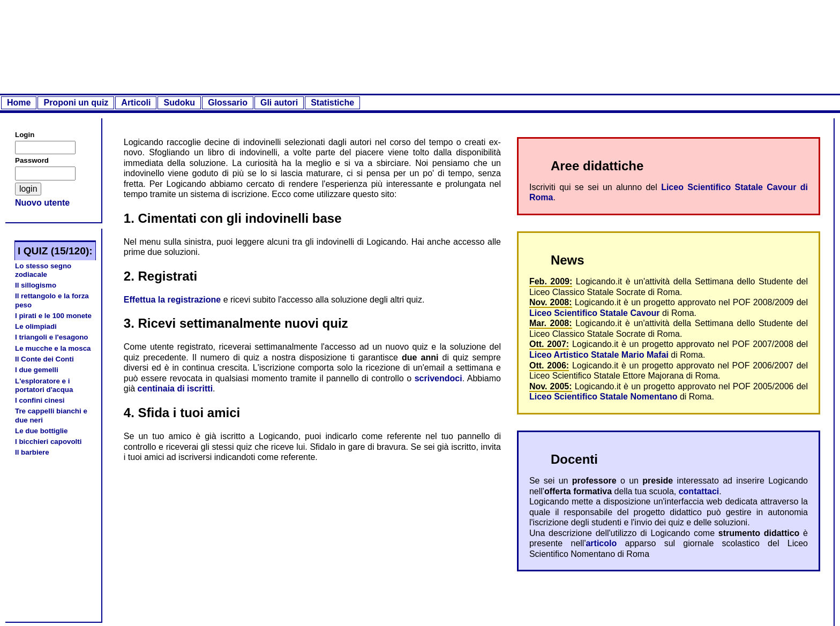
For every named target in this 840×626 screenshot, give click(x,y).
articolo (601, 543)
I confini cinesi (40, 400)
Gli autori (279, 103)
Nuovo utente (42, 203)
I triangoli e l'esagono (51, 337)
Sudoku (179, 103)
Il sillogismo (36, 285)
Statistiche (332, 103)
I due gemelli (37, 370)
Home (19, 103)
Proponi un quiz (76, 103)
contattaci (699, 491)
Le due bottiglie (41, 431)
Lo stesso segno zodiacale (43, 270)
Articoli (136, 103)
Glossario (228, 103)
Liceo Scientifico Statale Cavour (595, 313)
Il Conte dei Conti (44, 359)
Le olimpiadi (36, 326)
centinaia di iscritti (175, 389)
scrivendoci (438, 378)
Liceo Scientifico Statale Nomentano (603, 397)
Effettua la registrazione (172, 300)
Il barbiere (32, 452)
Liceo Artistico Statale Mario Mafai (599, 355)
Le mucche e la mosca (53, 348)
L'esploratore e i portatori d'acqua (44, 385)
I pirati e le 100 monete (53, 316)
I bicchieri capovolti (48, 442)
